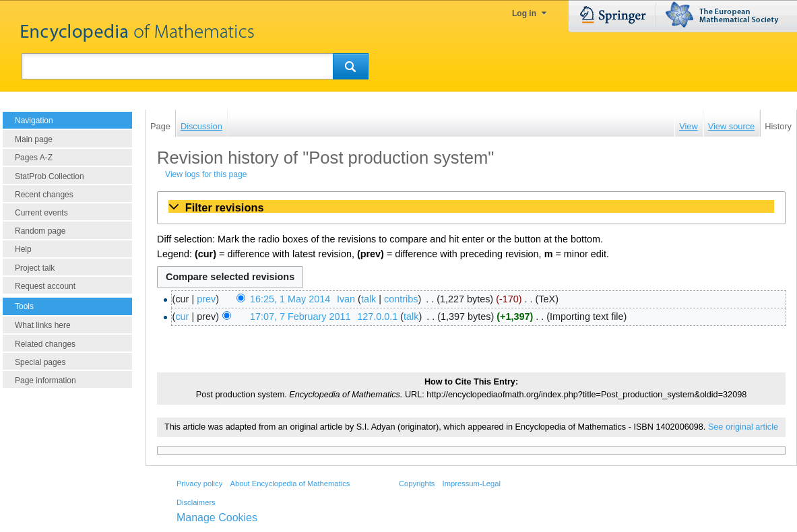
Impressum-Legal (472, 484)
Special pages (40, 362)
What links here (43, 325)
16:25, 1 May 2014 (290, 299)
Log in (524, 13)
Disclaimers (196, 502)
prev (206, 299)
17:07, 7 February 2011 (300, 317)
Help (23, 249)
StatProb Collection (50, 176)
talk (369, 299)
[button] (471, 207)
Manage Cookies (217, 518)
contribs (401, 299)
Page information (45, 380)
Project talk (35, 268)
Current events (41, 213)
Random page (40, 231)
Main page (34, 139)
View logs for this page (206, 174)
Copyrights (417, 484)
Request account (45, 286)
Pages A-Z (34, 158)
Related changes (45, 344)
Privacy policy (199, 484)
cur (182, 317)
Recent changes (44, 195)
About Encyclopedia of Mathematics (290, 484)
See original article (743, 427)
